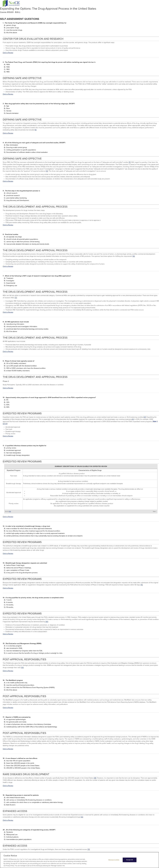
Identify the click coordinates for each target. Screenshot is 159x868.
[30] (47, 622)
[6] (133, 419)
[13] (89, 849)
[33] (22, 668)
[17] (16, 298)
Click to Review (8, 53)
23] (6, 424)
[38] (95, 778)
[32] (82, 817)
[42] (10, 512)
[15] (142, 585)
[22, (4, 424)
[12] (47, 171)
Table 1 (155, 422)
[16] (134, 256)
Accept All (130, 861)
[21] (145, 417)
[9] (36, 130)
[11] (130, 162)
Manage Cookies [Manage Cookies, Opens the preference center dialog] (114, 861)
